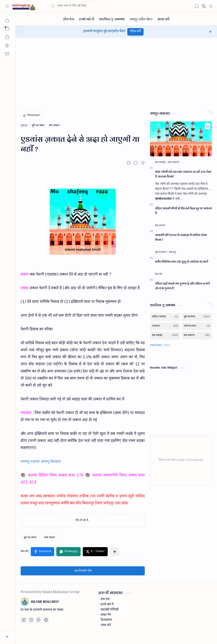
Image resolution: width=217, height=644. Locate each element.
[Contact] (7, 54)
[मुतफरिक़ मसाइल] (163, 199)
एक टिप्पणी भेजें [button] (83, 571)
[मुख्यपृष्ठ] (7, 21)
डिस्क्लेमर (106, 620)
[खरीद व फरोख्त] (165, 317)
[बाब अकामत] (174, 163)
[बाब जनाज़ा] (160, 226)
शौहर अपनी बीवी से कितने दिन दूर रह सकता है (183, 211)
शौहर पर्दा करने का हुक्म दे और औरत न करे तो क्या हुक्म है (182, 286)
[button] (7, 6)
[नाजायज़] (165, 326)
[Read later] (129, 163)
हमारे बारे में (107, 605)
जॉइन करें (135, 32)
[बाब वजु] (172, 252)
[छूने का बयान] (30, 537)
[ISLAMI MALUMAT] (24, 6)
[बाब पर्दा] (159, 274)
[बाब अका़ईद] (161, 163)
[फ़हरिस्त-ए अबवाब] (112, 19)
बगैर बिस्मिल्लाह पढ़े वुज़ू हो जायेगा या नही (182, 262)
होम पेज (105, 600)
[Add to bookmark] (208, 126)
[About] (7, 45)
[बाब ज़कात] (50, 537)
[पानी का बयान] (197, 326)
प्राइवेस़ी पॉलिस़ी (110, 610)
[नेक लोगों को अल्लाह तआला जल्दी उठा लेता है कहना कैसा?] (181, 139)
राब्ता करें (106, 626)
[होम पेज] (69, 19)
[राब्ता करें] (163, 19)
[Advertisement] (116, 73)
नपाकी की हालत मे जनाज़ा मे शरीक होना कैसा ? (181, 237)
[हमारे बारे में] (87, 19)
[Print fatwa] (46, 620)
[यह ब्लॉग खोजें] (78, 6)
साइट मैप (106, 615)
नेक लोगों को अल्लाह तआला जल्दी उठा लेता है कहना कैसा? (183, 174)
